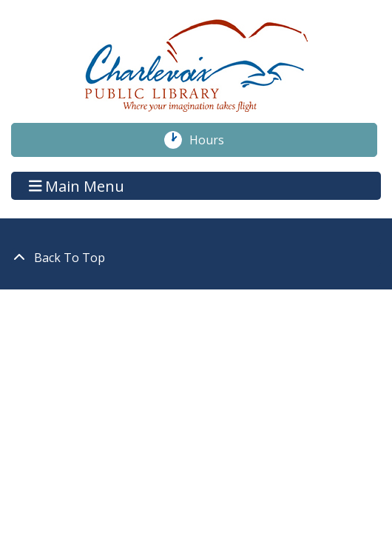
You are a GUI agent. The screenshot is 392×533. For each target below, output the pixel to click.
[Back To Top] (196, 258)
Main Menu (77, 185)
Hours (214, 140)
